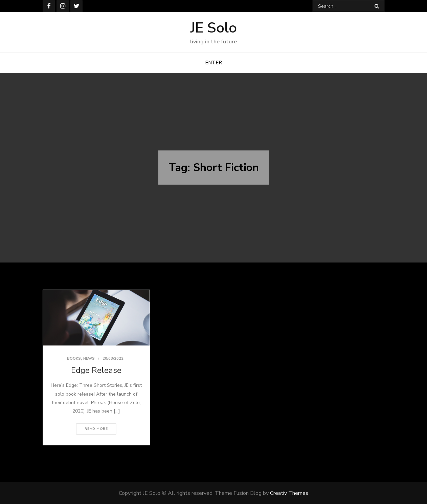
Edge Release (96, 370)
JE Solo (214, 28)
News (89, 359)
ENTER (213, 63)
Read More (96, 429)
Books (74, 359)
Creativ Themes (289, 493)
